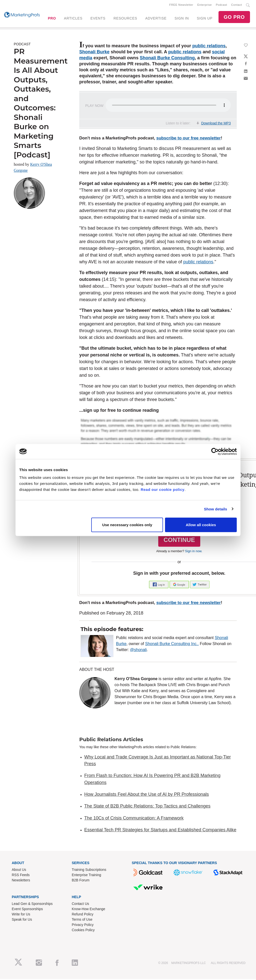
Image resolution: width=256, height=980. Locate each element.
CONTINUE (179, 541)
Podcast (221, 5)
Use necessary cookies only (127, 525)
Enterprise (204, 5)
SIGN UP (204, 19)
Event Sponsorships (27, 910)
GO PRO (234, 18)
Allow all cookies (201, 525)
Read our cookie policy (163, 489)
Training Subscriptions (89, 871)
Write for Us (21, 915)
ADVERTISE (156, 19)
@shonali (138, 651)
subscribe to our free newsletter (188, 139)
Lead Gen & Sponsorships (32, 905)
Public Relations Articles (111, 740)
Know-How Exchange (88, 910)
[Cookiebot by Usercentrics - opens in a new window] (215, 451)
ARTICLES (73, 19)
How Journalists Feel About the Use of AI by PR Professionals (146, 795)
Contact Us (80, 905)
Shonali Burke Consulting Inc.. (172, 645)
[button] (159, 585)
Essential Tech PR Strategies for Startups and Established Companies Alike (160, 831)
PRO (52, 19)
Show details (216, 509)
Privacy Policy (83, 926)
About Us (19, 871)
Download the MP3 (216, 124)
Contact (237, 5)
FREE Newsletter (181, 5)
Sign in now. (194, 552)
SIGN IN (182, 19)
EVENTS (98, 19)
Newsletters (21, 881)
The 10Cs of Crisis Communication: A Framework (134, 819)
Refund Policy (82, 915)
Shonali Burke (94, 53)
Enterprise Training (86, 876)
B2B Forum (81, 881)
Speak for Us (22, 920)
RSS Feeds (21, 876)
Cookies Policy (83, 931)
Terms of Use (82, 920)
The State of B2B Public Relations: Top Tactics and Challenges (147, 807)
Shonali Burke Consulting (167, 59)
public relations (209, 47)
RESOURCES (125, 19)
